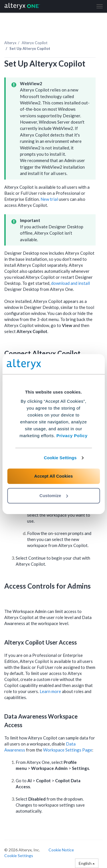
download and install (70, 283)
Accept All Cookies (53, 476)
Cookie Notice (61, 850)
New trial (49, 199)
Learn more (50, 691)
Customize (54, 496)
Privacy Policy (72, 436)
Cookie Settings (60, 458)
